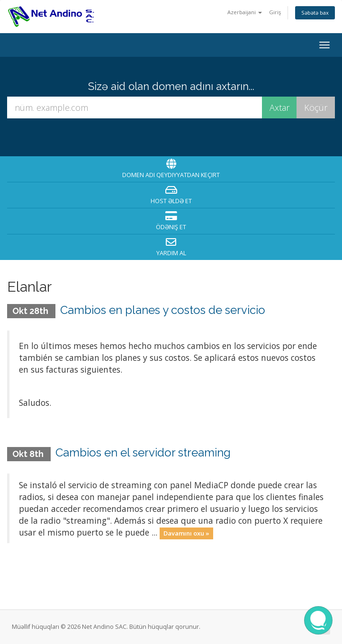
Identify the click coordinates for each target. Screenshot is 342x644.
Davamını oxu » (186, 533)
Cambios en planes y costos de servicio (163, 310)
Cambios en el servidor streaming (143, 452)
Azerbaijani (245, 12)
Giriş (275, 12)
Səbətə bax (315, 13)
